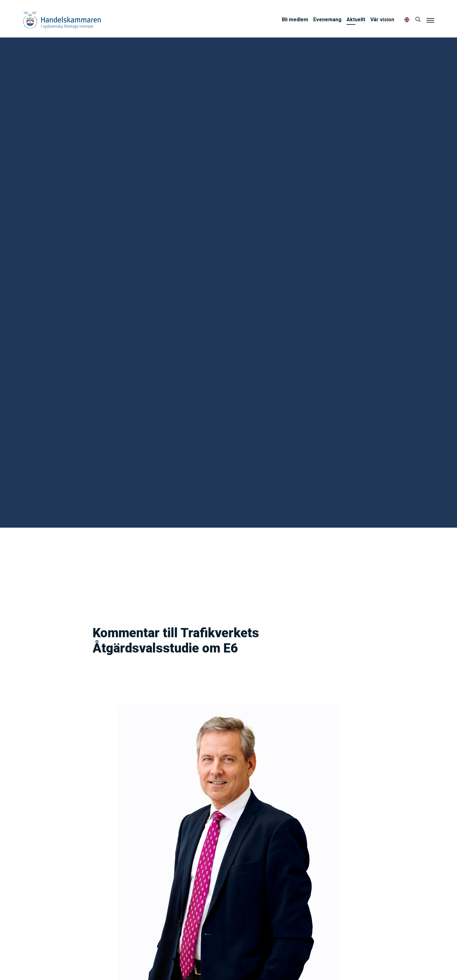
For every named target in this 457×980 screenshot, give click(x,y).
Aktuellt (356, 20)
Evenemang (327, 20)
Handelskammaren (62, 20)
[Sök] (418, 20)
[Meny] (430, 20)
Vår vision (382, 20)
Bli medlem (295, 20)
